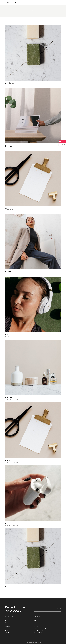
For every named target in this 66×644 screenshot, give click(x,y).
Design (10, 85)
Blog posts (37, 623)
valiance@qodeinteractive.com (42, 629)
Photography (14, 400)
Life (7, 335)
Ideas (8, 460)
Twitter (7, 631)
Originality (10, 209)
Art (6, 85)
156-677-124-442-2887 (39, 633)
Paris (6, 621)
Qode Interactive (31, 642)
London (7, 619)
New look (9, 146)
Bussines (9, 586)
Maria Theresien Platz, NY (40, 631)
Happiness (10, 398)
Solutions (9, 83)
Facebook (8, 629)
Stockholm (8, 623)
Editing (8, 523)
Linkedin (7, 633)
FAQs (35, 619)
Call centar (37, 621)
